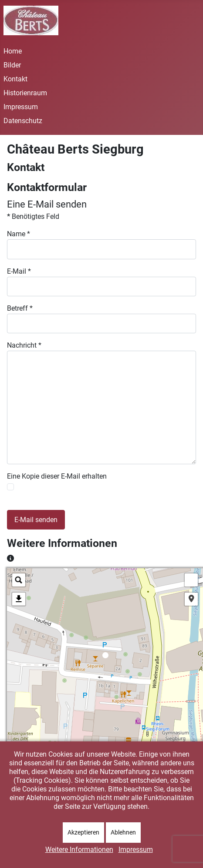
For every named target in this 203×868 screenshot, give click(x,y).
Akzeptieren (83, 832)
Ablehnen (123, 832)
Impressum (21, 107)
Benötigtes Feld (33, 216)
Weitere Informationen (79, 850)
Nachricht (24, 345)
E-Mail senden (36, 520)
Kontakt (15, 79)
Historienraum (25, 93)
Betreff (20, 308)
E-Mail (19, 271)
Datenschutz (23, 121)
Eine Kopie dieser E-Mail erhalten (57, 476)
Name (19, 234)
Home (13, 51)
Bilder (12, 65)
